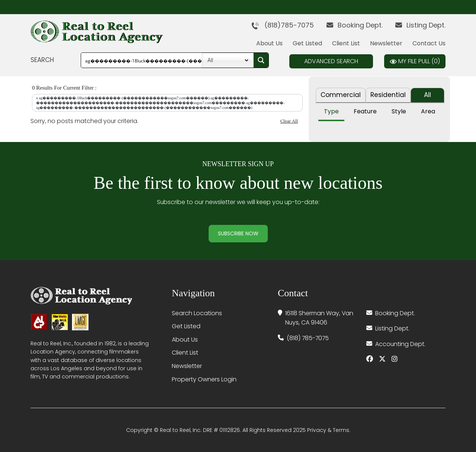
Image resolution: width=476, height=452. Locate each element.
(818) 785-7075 (308, 338)
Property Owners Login (204, 379)
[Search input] (168, 60)
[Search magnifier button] (261, 60)
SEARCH (42, 60)
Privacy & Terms (328, 430)
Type (331, 111)
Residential (388, 95)
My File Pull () (415, 61)
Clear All (289, 121)
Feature (365, 111)
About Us (269, 43)
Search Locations (197, 313)
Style (399, 111)
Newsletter (386, 43)
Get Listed (307, 43)
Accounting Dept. (401, 344)
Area (428, 111)
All (427, 95)
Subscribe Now (238, 233)
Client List (346, 43)
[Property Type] (228, 60)
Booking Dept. (355, 25)
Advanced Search (331, 61)
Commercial (341, 95)
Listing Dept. (420, 25)
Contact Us (429, 43)
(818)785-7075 (283, 25)
